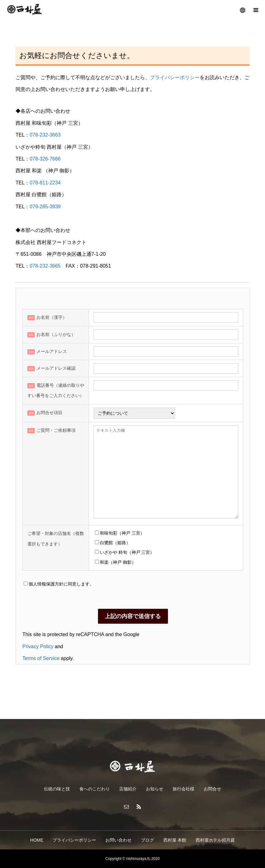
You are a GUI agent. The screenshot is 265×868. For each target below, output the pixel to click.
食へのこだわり (95, 789)
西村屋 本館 (175, 840)
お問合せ (212, 789)
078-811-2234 (45, 183)
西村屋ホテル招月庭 (215, 840)
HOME (37, 840)
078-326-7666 (45, 159)
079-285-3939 (45, 207)
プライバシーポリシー (175, 77)
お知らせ (155, 789)
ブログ (147, 840)
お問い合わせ (119, 840)
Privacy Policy (38, 646)
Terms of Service (41, 658)
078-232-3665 (45, 266)
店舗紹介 (128, 789)
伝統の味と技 (57, 789)
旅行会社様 (184, 789)
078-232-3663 (45, 135)
